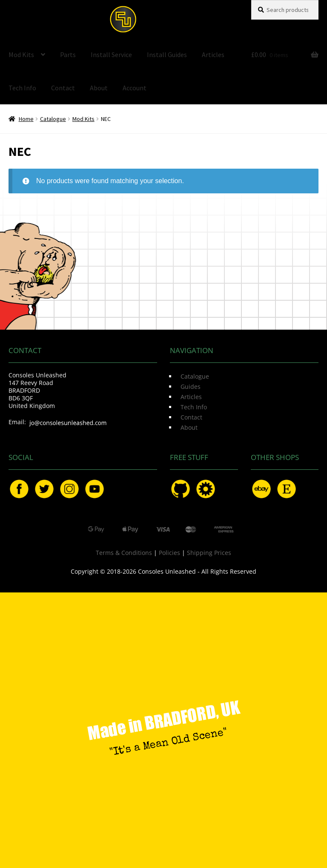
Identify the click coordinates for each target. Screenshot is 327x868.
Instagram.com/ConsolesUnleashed (69, 489)
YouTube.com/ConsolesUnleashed (95, 489)
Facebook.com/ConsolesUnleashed (19, 489)
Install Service (111, 55)
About (99, 88)
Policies (169, 553)
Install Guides (167, 55)
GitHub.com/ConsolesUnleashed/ (181, 489)
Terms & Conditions (124, 553)
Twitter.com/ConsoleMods (44, 489)
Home (26, 119)
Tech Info (22, 88)
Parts (68, 55)
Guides (191, 387)
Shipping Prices (209, 553)
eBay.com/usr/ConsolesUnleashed (261, 489)
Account (135, 88)
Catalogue (53, 119)
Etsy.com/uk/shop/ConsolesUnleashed (287, 489)
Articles (213, 55)
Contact (63, 88)
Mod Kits (21, 55)
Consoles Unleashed (123, 19)
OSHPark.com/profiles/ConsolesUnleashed (206, 489)
